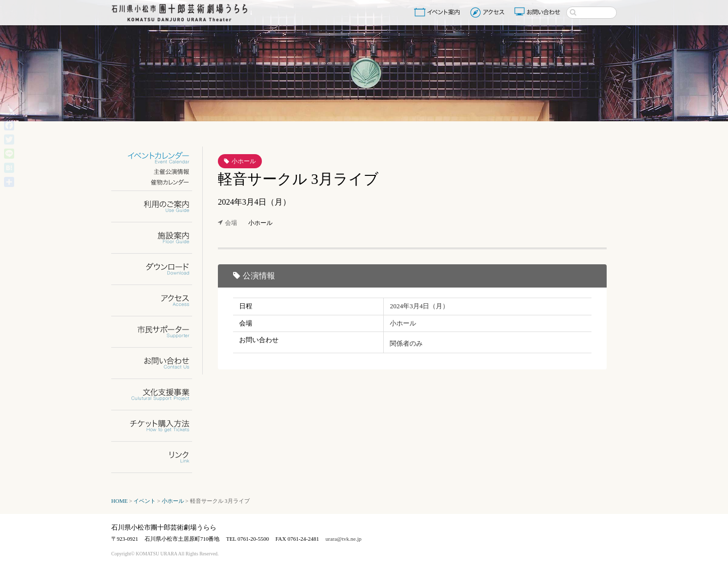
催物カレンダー (158, 182)
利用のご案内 (158, 206)
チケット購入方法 (158, 426)
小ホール (244, 161)
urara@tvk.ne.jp (344, 539)
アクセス (489, 12)
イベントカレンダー (158, 158)
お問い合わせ (538, 12)
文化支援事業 (158, 394)
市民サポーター (158, 332)
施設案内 (158, 238)
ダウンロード (158, 269)
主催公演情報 (158, 172)
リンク (158, 457)
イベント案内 (439, 12)
